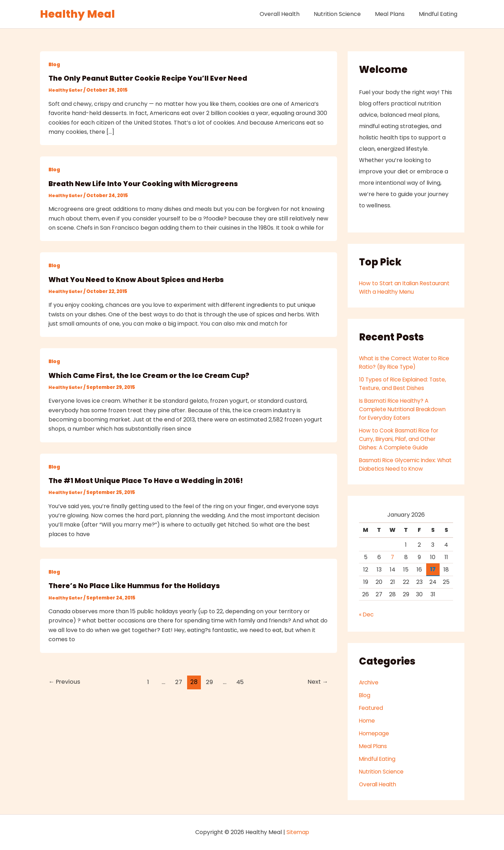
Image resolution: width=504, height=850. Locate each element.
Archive (370, 682)
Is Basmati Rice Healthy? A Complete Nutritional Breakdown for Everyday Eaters (405, 409)
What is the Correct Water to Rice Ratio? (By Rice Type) (400, 363)
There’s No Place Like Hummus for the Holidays (136, 585)
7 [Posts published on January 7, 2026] (393, 557)
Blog (55, 64)
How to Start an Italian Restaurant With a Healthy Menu (404, 288)
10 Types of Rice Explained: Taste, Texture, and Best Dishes (405, 384)
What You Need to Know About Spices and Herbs (138, 279)
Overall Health (289, 14)
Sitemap (298, 832)
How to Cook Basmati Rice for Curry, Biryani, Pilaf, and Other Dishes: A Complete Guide (400, 439)
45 (241, 681)
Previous (65, 681)
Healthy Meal (77, 14)
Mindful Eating (439, 14)
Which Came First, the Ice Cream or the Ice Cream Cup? (152, 375)
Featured (372, 708)
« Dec (367, 614)
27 (179, 681)
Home (367, 721)
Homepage (375, 733)
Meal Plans (394, 14)
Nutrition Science (344, 14)
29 (210, 681)
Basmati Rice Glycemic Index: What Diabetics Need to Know (400, 464)
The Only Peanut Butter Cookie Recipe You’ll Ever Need (150, 78)
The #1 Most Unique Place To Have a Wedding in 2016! (147, 480)
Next (317, 681)
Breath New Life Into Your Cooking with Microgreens (145, 183)
